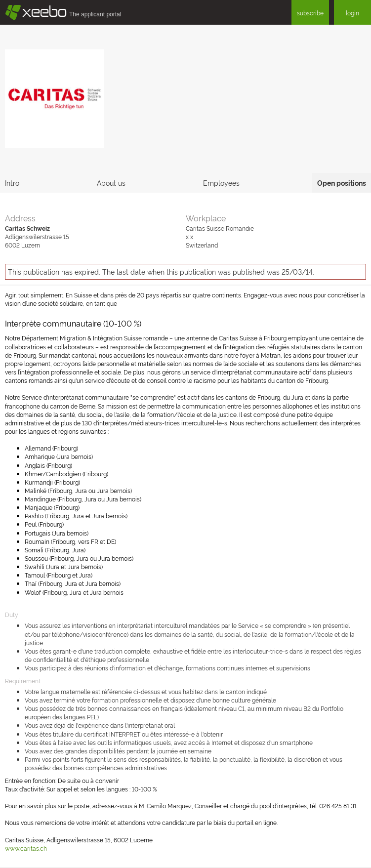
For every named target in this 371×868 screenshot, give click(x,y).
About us (111, 183)
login (352, 13)
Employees (221, 183)
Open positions (342, 183)
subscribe (310, 13)
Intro (12, 183)
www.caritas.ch (26, 848)
